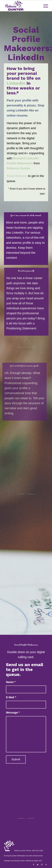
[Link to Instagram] (42, 865)
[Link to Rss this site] (46, 865)
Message (13, 713)
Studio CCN (38, 861)
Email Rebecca (17, 176)
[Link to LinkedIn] (38, 865)
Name (11, 682)
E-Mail (11, 697)
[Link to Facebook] (34, 865)
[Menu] (44, 6)
